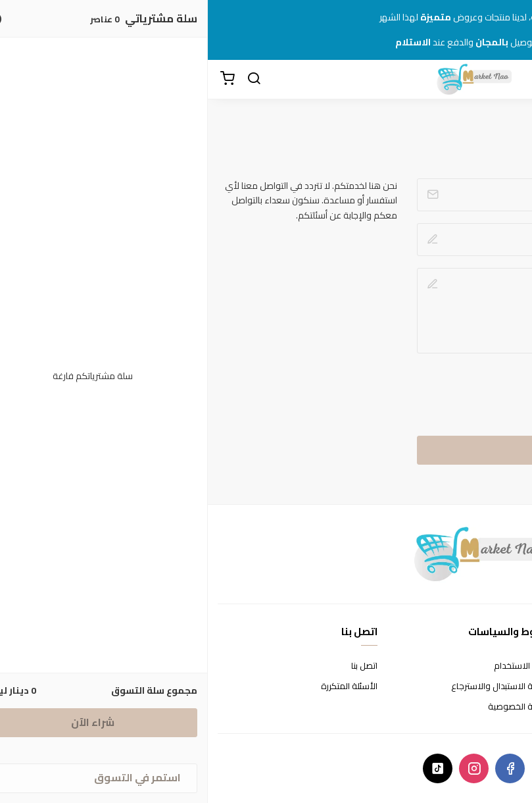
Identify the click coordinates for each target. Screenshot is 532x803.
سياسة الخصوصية (313, 707)
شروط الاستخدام (316, 666)
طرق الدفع (502, 686)
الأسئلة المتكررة (141, 686)
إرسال (366, 450)
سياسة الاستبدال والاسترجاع (295, 686)
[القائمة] (512, 79)
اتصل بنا (157, 666)
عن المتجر (505, 666)
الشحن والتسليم (494, 707)
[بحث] (46, 79)
